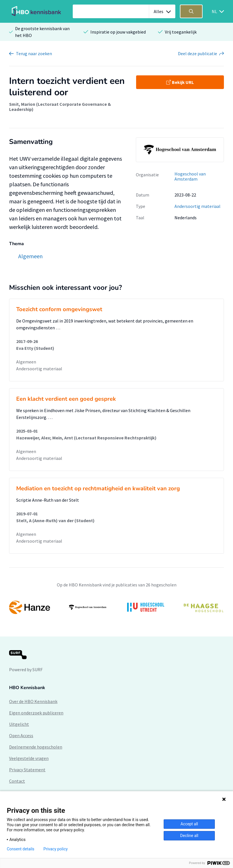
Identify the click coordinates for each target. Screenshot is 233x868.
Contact (17, 781)
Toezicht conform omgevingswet (59, 309)
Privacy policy (56, 849)
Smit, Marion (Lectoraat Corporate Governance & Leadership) (60, 107)
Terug (34, 53)
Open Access (21, 735)
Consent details (21, 849)
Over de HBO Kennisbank (33, 701)
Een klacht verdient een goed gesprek (66, 399)
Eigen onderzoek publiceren (36, 713)
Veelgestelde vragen (29, 758)
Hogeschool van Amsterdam (190, 176)
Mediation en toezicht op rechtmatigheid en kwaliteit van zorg (98, 488)
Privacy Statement (27, 770)
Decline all (189, 836)
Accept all (189, 824)
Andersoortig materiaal (197, 206)
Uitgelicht (19, 724)
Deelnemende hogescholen (36, 747)
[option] (116, 607)
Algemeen (26, 362)
